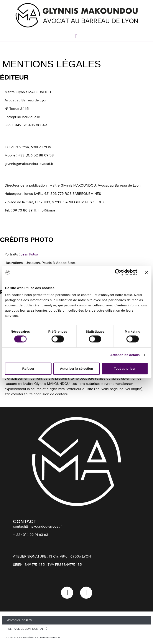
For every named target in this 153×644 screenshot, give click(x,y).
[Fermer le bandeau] (146, 272)
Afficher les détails (125, 355)
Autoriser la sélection (76, 368)
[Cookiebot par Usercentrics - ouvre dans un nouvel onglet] (118, 272)
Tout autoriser (125, 368)
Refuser (28, 368)
